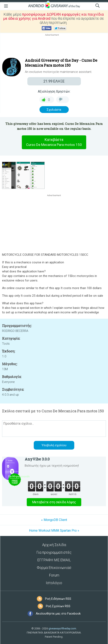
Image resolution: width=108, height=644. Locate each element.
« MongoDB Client (54, 520)
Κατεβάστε (54, 142)
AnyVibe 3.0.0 (37, 459)
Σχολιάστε (54, 110)
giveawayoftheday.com (62, 628)
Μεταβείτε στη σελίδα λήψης (54, 502)
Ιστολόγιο (54, 583)
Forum (54, 575)
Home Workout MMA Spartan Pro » (54, 531)
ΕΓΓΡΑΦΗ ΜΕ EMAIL (54, 560)
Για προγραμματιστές (54, 552)
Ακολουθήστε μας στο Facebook (58, 614)
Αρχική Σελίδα (54, 545)
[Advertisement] (54, 47)
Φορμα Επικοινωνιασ (54, 568)
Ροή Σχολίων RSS (58, 606)
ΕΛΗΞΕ (54, 81)
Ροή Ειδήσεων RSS (58, 599)
